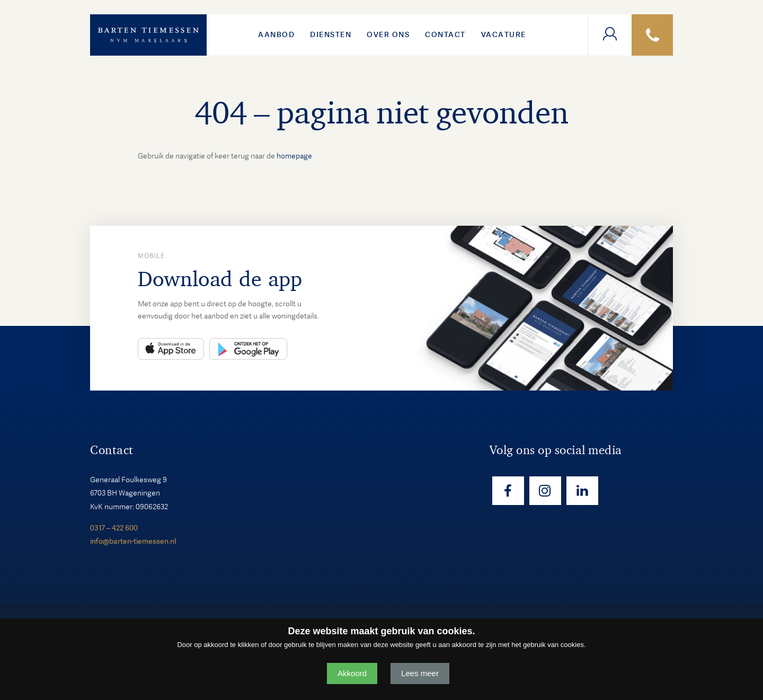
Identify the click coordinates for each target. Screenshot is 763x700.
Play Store (248, 349)
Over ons (388, 34)
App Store (171, 349)
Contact (445, 34)
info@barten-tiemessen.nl (133, 541)
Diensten (331, 34)
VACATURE (504, 34)
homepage (294, 156)
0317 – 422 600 (114, 528)
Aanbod (276, 34)
